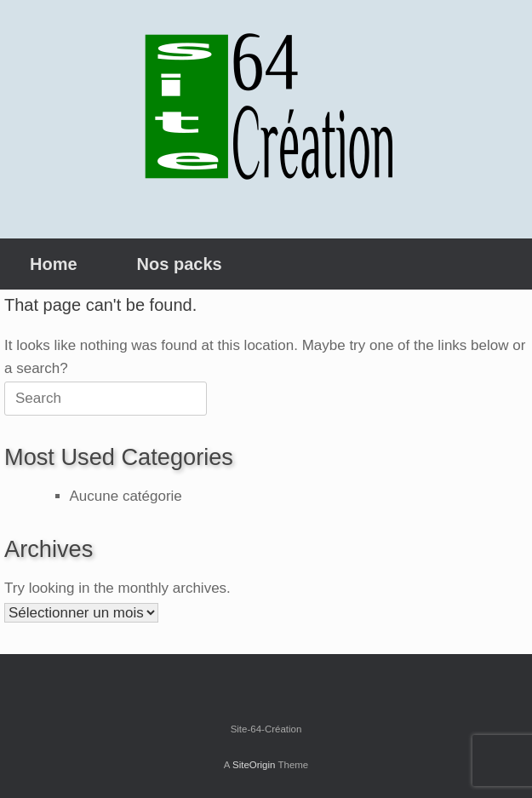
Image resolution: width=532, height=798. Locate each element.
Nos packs (180, 264)
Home (54, 264)
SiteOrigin (254, 765)
